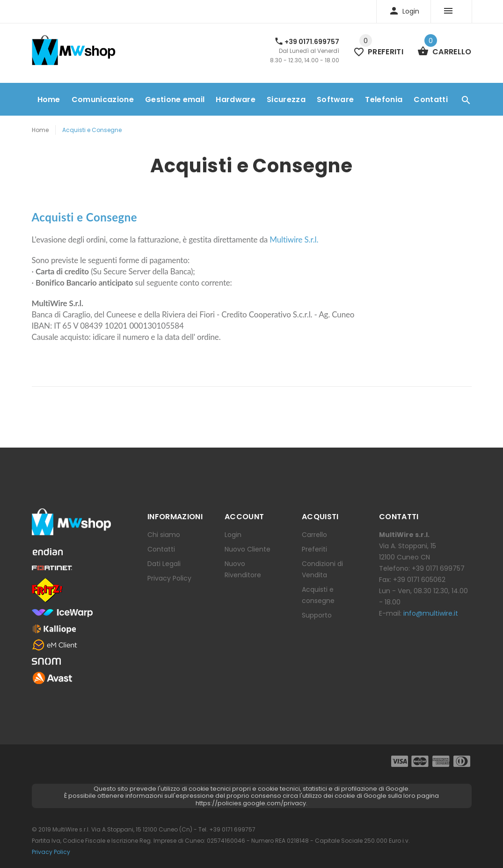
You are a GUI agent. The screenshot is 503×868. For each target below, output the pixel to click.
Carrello (314, 535)
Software (335, 99)
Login (233, 535)
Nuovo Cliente (248, 549)
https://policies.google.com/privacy (251, 803)
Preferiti (314, 549)
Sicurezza (286, 99)
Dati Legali (164, 564)
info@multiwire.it (431, 613)
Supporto (317, 615)
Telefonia (384, 99)
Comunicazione (103, 99)
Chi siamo (164, 535)
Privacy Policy (169, 578)
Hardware (236, 99)
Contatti (431, 99)
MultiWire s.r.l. (71, 829)
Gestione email (175, 99)
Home (49, 99)
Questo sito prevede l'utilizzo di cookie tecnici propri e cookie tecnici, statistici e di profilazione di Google (251, 789)
